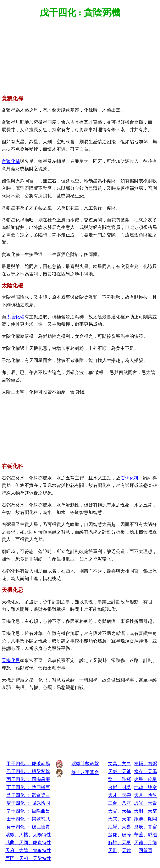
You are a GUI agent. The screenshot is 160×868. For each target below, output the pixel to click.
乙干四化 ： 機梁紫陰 (28, 771)
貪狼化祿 (11, 161)
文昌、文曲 (120, 764)
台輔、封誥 (120, 787)
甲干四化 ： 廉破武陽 (28, 764)
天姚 (126, 850)
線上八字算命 (85, 772)
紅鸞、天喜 (120, 827)
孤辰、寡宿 (145, 827)
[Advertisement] (80, 54)
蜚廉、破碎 (120, 835)
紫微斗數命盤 (85, 764)
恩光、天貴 (145, 803)
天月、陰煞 (145, 795)
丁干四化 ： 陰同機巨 (28, 787)
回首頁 (145, 850)
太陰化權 (15, 317)
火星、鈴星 (145, 779)
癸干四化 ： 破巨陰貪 (28, 827)
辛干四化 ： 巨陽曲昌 (28, 811)
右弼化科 (129, 478)
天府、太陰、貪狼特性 (28, 850)
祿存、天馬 (145, 771)
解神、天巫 (120, 843)
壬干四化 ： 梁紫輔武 (28, 819)
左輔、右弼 (145, 764)
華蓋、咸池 (145, 835)
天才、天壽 (120, 795)
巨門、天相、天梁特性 (28, 858)
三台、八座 (120, 803)
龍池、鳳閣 (145, 819)
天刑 (113, 850)
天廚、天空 (145, 811)
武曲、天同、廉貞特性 (28, 843)
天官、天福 (120, 811)
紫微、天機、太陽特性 (28, 835)
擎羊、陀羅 (120, 779)
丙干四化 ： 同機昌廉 (28, 779)
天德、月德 (145, 843)
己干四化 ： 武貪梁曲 (28, 795)
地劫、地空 (145, 787)
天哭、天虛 (120, 819)
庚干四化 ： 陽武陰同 (28, 803)
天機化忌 (11, 660)
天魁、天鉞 (120, 771)
